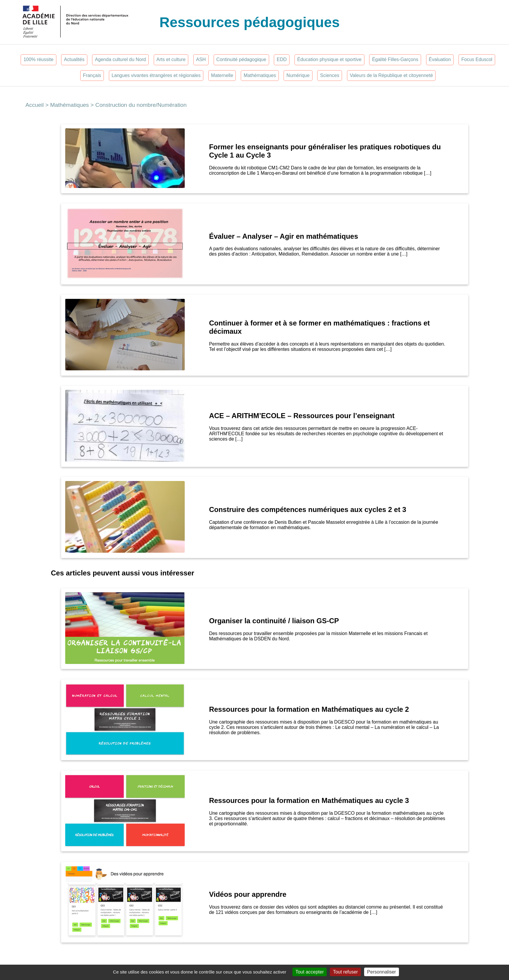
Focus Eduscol (477, 59)
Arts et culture (171, 59)
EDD (282, 59)
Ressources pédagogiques (249, 22)
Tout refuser (345, 972)
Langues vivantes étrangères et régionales (156, 75)
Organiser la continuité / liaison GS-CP (274, 621)
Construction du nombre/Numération (141, 105)
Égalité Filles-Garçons (395, 59)
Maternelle (222, 75)
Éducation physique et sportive (329, 59)
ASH (201, 59)
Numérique (298, 75)
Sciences (330, 75)
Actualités (74, 59)
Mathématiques (260, 75)
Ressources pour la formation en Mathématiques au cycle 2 (309, 709)
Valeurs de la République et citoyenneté (391, 75)
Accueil (35, 105)
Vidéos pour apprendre (248, 894)
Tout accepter (310, 972)
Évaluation (440, 59)
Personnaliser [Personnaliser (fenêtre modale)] (382, 972)
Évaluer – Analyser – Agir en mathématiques (283, 236)
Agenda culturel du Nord (121, 59)
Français (92, 75)
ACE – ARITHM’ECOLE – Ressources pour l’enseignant (302, 416)
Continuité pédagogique (241, 59)
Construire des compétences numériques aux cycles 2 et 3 (307, 509)
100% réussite (39, 59)
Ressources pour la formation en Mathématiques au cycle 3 (310, 800)
